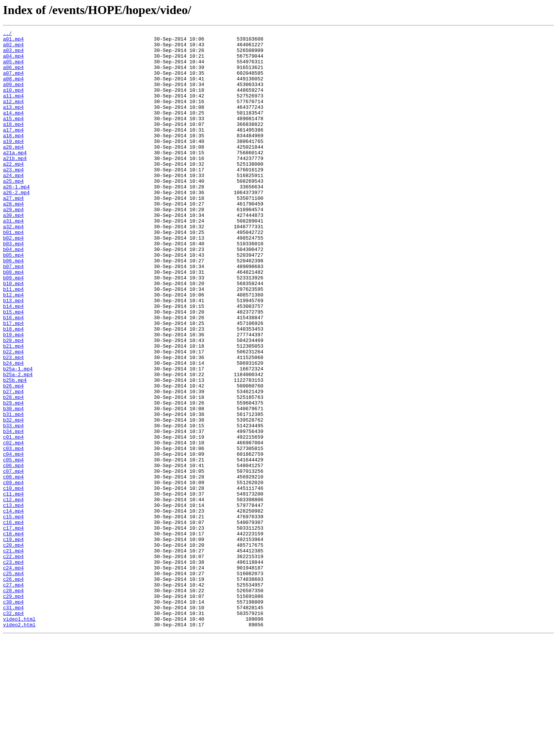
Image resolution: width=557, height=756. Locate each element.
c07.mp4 (13, 560)
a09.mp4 (13, 96)
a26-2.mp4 (16, 225)
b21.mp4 (13, 409)
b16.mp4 (13, 375)
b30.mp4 (13, 485)
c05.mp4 (13, 546)
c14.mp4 (13, 607)
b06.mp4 (13, 307)
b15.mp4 (13, 369)
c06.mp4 (13, 553)
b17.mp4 (13, 382)
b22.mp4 (13, 416)
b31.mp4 (13, 491)
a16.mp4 (13, 143)
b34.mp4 (13, 512)
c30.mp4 (13, 717)
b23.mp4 (13, 423)
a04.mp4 (13, 61)
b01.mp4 (13, 273)
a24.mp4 (13, 205)
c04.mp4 (13, 539)
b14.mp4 (13, 362)
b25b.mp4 (15, 450)
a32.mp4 (13, 266)
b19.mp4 (13, 396)
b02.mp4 (13, 280)
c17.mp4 (13, 628)
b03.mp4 (13, 287)
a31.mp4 (13, 259)
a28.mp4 (13, 239)
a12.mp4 (13, 116)
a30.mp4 (13, 253)
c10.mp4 (13, 580)
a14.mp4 (13, 130)
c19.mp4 (13, 642)
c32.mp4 (13, 730)
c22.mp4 (13, 662)
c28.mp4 (13, 703)
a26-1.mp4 (16, 218)
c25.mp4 (13, 682)
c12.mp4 (13, 594)
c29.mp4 (13, 710)
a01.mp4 (13, 41)
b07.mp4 (13, 314)
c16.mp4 (13, 621)
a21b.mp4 (15, 184)
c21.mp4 (13, 655)
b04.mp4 (13, 293)
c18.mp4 (13, 635)
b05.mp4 (13, 300)
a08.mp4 (13, 89)
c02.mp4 (13, 525)
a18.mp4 (13, 157)
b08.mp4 (13, 321)
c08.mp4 (13, 566)
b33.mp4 (13, 505)
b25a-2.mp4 (18, 444)
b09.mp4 (13, 328)
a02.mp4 (13, 48)
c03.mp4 (13, 532)
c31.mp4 (13, 723)
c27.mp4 (13, 696)
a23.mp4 (13, 198)
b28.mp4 (13, 471)
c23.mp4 (13, 669)
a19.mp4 (13, 164)
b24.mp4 (13, 430)
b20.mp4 (13, 403)
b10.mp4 (13, 334)
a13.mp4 (13, 123)
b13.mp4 (13, 355)
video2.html (19, 744)
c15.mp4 (13, 614)
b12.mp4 (13, 348)
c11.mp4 (13, 587)
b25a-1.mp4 (18, 437)
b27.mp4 (13, 464)
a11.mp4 (13, 109)
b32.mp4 (13, 498)
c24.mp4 (13, 676)
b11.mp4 (13, 341)
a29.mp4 (13, 246)
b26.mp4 (13, 457)
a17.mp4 (13, 150)
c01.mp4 (13, 519)
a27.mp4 (13, 232)
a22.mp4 (13, 191)
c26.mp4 (13, 689)
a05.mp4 (13, 68)
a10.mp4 (13, 102)
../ (7, 34)
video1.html (19, 737)
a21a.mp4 (15, 177)
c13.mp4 (13, 601)
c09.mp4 (13, 573)
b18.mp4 (13, 389)
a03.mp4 (13, 55)
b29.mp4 (13, 478)
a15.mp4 (13, 136)
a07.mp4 (13, 82)
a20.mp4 (13, 171)
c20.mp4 (13, 648)
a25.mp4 (13, 212)
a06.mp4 (13, 75)
